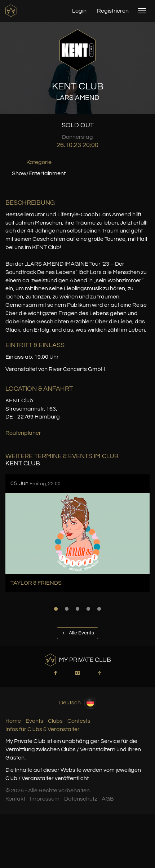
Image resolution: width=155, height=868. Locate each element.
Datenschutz (81, 799)
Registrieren (113, 11)
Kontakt (15, 799)
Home (13, 721)
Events (34, 721)
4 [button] (88, 609)
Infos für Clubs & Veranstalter (43, 729)
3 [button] (77, 609)
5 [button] (99, 609)
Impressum (45, 799)
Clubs (55, 721)
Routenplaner (23, 433)
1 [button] (56, 609)
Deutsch (78, 703)
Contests (79, 721)
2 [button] (67, 609)
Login (79, 11)
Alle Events (77, 633)
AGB (108, 799)
